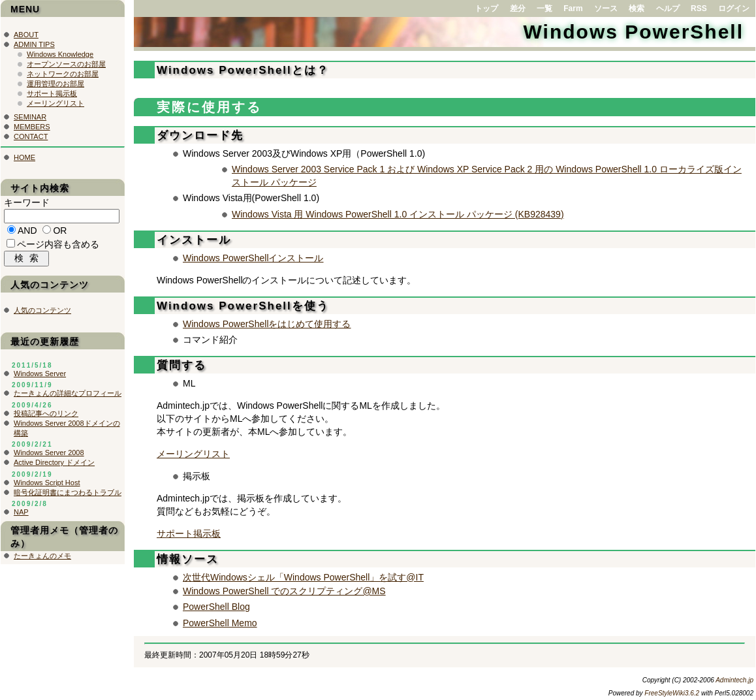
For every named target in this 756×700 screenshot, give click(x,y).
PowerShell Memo (220, 623)
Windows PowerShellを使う (243, 306)
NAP (21, 515)
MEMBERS (32, 127)
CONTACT (31, 136)
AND (27, 232)
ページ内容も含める (58, 246)
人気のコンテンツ (42, 313)
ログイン (734, 8)
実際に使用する (209, 107)
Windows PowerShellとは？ (243, 70)
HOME (24, 157)
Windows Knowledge (60, 54)
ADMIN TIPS (34, 44)
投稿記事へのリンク (46, 417)
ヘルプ (668, 8)
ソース (606, 8)
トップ (486, 8)
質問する (181, 365)
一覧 (544, 8)
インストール (194, 240)
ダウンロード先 (200, 135)
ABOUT (26, 35)
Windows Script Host (47, 486)
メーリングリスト (193, 454)
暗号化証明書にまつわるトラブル (68, 496)
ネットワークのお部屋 (63, 74)
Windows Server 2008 (49, 456)
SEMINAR (30, 117)
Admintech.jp (734, 680)
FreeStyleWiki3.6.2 (672, 693)
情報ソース (188, 559)
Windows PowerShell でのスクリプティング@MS (284, 591)
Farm (573, 8)
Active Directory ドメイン (54, 466)
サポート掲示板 (189, 533)
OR (60, 232)
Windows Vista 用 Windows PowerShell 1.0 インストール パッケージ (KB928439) (398, 214)
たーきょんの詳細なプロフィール (68, 396)
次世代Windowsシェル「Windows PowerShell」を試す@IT (303, 577)
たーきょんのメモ (42, 559)
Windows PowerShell (634, 32)
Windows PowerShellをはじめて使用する (267, 324)
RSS (699, 8)
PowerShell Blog (216, 607)
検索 (637, 8)
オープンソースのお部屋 (66, 64)
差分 (518, 8)
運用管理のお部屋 (55, 84)
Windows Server (40, 377)
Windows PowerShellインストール (253, 258)
